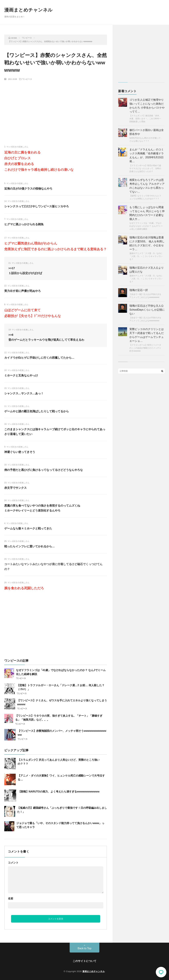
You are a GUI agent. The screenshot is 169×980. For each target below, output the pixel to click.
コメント (13, 863)
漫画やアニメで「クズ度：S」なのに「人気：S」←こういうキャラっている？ (146, 256)
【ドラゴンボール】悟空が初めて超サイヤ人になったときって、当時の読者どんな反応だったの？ (145, 168)
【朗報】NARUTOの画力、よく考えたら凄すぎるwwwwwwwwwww (59, 792)
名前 (11, 898)
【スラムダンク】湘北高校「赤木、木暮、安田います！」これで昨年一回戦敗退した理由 (145, 119)
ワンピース (27, 79)
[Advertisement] (56, 107)
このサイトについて (84, 961)
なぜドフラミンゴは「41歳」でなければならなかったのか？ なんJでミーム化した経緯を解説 (146, 226)
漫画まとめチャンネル (28, 10)
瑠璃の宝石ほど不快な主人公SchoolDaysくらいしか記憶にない (147, 310)
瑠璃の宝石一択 (139, 290)
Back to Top (84, 948)
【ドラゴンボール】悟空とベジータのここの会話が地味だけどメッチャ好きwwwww (145, 348)
